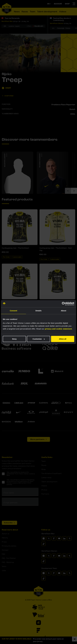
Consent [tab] (13, 311)
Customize (39, 339)
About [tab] (63, 311)
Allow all (63, 339)
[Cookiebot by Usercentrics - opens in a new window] (64, 304)
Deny (14, 339)
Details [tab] (38, 311)
